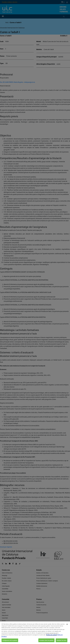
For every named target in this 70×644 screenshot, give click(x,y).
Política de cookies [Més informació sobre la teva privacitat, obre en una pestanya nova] (51, 636)
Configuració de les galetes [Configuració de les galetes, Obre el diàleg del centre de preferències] (10, 642)
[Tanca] (67, 626)
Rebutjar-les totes (62, 642)
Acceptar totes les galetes (46, 642)
